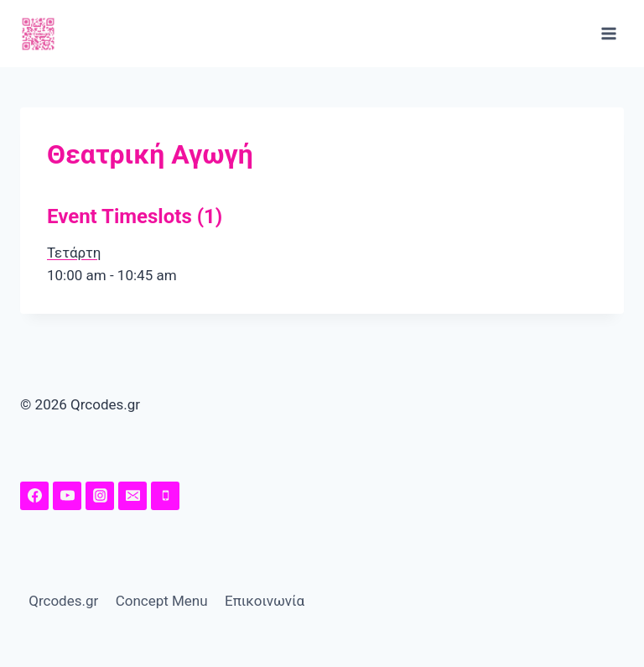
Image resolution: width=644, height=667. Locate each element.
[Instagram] (100, 496)
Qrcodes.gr (63, 601)
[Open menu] (608, 33)
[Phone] (165, 496)
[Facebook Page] (34, 496)
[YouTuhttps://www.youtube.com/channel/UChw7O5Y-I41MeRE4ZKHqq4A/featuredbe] (67, 496)
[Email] (132, 496)
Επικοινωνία (265, 601)
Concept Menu (162, 601)
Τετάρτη (74, 253)
